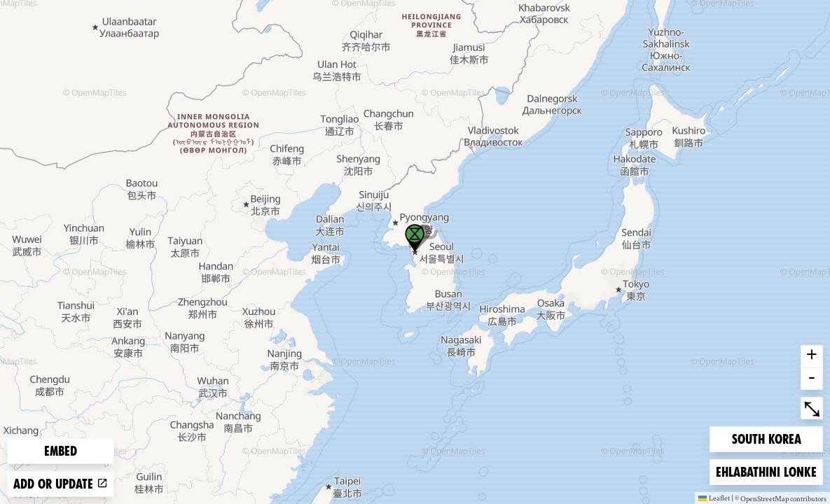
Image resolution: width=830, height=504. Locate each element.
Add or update (61, 484)
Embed (61, 451)
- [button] (812, 379)
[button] (415, 238)
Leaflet (714, 498)
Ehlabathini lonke (766, 471)
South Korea (766, 438)
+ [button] (812, 356)
